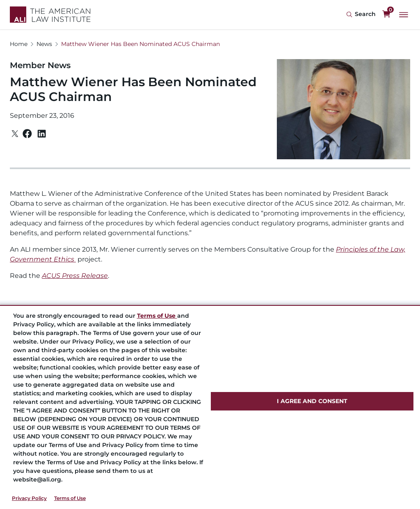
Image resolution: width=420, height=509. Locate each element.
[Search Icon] (361, 15)
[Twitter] (15, 134)
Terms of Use (70, 498)
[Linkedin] (42, 134)
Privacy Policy (29, 498)
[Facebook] (27, 134)
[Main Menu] (404, 15)
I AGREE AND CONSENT (312, 401)
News (44, 44)
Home (19, 44)
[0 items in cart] (386, 14)
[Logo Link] (50, 15)
